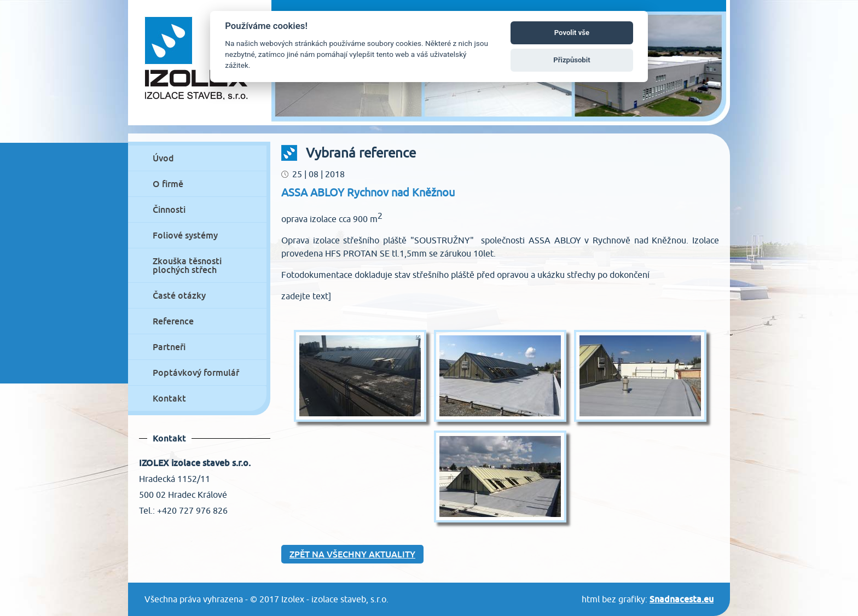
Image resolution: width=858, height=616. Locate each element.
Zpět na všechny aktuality (352, 554)
